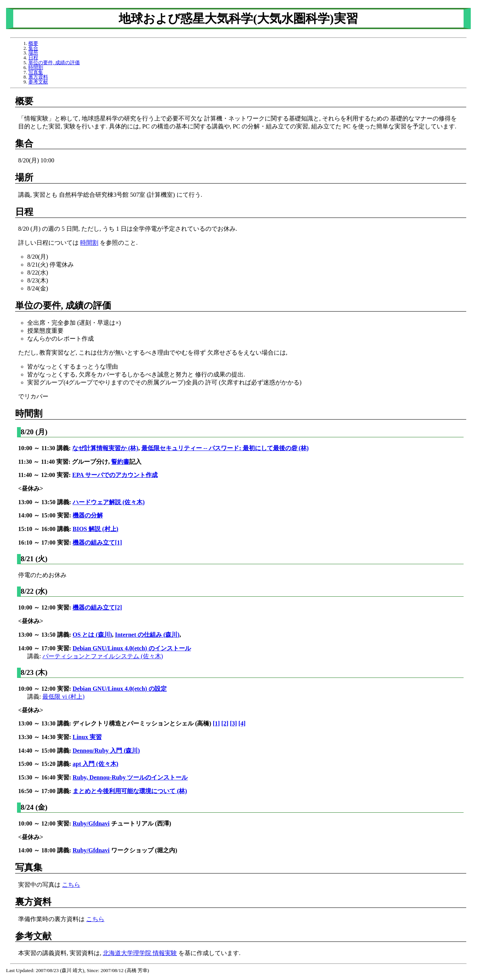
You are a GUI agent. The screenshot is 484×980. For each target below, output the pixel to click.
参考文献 (38, 82)
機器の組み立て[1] (97, 542)
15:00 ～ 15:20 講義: (45, 764)
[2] (225, 723)
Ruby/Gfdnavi (91, 823)
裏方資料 (38, 77)
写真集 (36, 73)
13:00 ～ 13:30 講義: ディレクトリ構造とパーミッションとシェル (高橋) (116, 723)
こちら (71, 885)
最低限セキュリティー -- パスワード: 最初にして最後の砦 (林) (225, 448)
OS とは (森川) (92, 635)
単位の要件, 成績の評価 (54, 63)
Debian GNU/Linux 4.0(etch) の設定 (120, 689)
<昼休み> (31, 488)
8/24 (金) (34, 807)
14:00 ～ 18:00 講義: (45, 850)
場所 (33, 53)
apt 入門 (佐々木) (95, 764)
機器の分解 (88, 515)
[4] (242, 723)
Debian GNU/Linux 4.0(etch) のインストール (132, 648)
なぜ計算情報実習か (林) (105, 448)
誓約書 (120, 462)
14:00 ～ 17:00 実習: (45, 648)
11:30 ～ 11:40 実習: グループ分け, (65, 462)
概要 (33, 43)
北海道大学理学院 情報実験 (140, 953)
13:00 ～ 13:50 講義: (45, 502)
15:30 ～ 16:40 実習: (45, 777)
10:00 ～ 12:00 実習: (45, 607)
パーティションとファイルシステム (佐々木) (103, 656)
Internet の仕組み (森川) (147, 635)
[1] (216, 723)
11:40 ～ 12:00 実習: (45, 475)
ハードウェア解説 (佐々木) (109, 502)
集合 (33, 48)
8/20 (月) (34, 432)
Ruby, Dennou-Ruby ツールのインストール (130, 777)
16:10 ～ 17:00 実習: (45, 542)
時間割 (36, 68)
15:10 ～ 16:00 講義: (45, 529)
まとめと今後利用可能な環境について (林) (130, 791)
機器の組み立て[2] (97, 607)
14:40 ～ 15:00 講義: (45, 751)
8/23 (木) (34, 672)
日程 (33, 58)
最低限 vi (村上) (63, 697)
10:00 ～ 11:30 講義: (45, 448)
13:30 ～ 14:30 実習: (45, 737)
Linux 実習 (87, 737)
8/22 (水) (34, 591)
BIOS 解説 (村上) (95, 529)
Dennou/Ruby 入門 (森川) (106, 751)
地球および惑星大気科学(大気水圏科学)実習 (238, 19)
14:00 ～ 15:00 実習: (45, 515)
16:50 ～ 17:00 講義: (45, 791)
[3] (233, 723)
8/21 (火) (34, 559)
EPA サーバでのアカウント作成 (115, 475)
